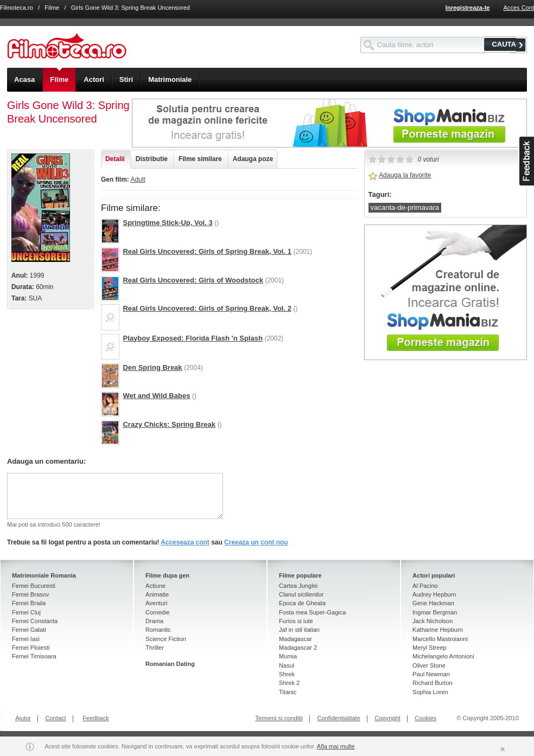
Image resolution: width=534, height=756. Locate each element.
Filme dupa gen (167, 575)
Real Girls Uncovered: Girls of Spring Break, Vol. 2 (207, 308)
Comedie (157, 612)
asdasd (526, 161)
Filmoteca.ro (17, 8)
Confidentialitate (339, 718)
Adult (138, 180)
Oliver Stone (429, 665)
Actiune (155, 586)
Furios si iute (296, 621)
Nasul (287, 665)
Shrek (287, 674)
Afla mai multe (336, 746)
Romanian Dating (170, 664)
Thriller (155, 648)
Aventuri (156, 603)
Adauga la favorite (405, 175)
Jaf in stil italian (299, 630)
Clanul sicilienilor (301, 594)
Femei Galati (29, 630)
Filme (52, 8)
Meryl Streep (430, 648)
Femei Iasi (26, 639)
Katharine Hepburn (438, 630)
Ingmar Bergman (435, 612)
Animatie (157, 594)
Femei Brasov (30, 594)
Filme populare (300, 575)
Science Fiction (166, 639)
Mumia (288, 656)
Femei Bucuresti (34, 586)
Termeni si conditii (279, 718)
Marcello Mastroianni (440, 639)
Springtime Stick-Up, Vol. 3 (167, 223)
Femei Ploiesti (31, 648)
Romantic (158, 630)
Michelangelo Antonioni (443, 656)
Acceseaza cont (185, 542)
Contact (56, 718)
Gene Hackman (433, 603)
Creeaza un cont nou (256, 542)
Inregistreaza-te (468, 8)
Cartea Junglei (298, 586)
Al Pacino (425, 586)
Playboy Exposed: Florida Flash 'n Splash (192, 338)
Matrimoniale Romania (44, 575)
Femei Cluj (26, 612)
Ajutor (23, 718)
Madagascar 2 (298, 648)
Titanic (288, 692)
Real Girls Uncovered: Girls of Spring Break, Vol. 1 (207, 251)
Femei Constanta (35, 621)
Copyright (387, 718)
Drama (154, 621)
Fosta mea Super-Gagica (312, 612)
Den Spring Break (152, 367)
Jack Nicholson (433, 621)
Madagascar (295, 639)
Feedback (96, 718)
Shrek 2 (289, 683)
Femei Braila (29, 603)
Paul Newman (431, 674)
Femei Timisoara (34, 656)
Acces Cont (519, 8)
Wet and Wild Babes (156, 396)
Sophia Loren (430, 692)
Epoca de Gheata (302, 603)
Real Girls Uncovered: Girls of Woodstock (193, 280)
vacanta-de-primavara (405, 207)
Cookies (425, 718)
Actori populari (434, 575)
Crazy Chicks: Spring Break (169, 424)
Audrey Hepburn (434, 594)
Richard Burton (433, 683)
